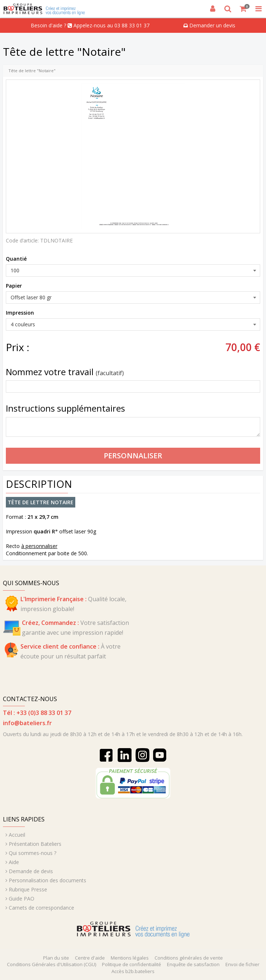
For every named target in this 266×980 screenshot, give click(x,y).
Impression (20, 313)
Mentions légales (130, 958)
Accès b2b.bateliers (133, 971)
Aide (14, 862)
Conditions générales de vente (189, 958)
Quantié (16, 259)
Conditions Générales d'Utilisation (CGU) (52, 964)
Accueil (17, 835)
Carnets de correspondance (41, 908)
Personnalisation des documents (47, 880)
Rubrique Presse (28, 889)
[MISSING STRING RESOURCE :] (258, 9)
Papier (14, 286)
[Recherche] (228, 9)
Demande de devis (31, 871)
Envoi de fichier (242, 964)
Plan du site (56, 958)
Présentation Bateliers (35, 844)
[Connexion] (213, 9)
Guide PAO (22, 899)
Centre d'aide (90, 958)
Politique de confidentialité (132, 964)
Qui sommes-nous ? (33, 853)
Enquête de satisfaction (193, 964)
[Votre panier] (243, 9)
